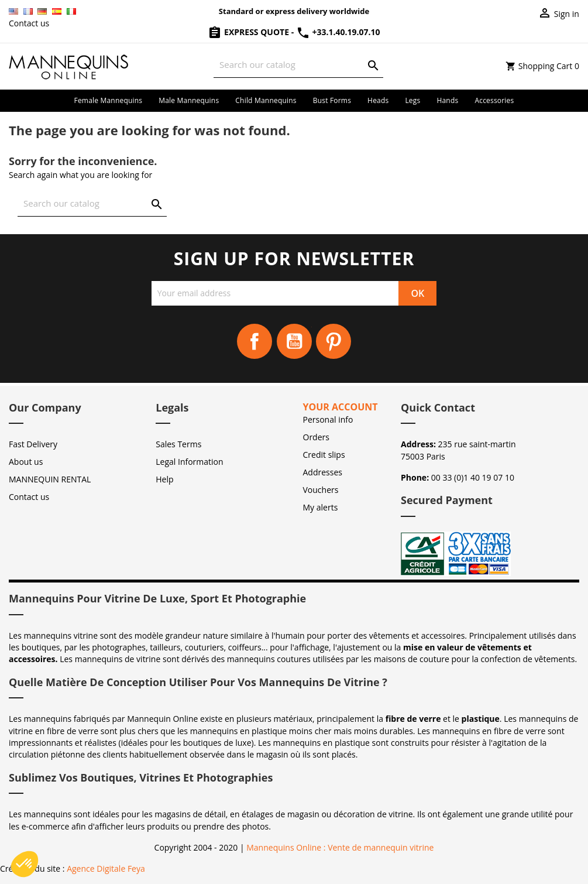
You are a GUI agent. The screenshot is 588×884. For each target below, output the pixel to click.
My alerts (321, 507)
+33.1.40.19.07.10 (338, 32)
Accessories (494, 100)
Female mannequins (109, 100)
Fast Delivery (33, 444)
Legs (412, 100)
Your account (341, 407)
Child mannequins (266, 100)
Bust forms (332, 100)
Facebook (255, 341)
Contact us (29, 23)
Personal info (328, 419)
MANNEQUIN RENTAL (50, 479)
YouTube (294, 341)
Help (164, 479)
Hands (447, 100)
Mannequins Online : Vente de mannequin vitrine (340, 847)
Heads (378, 100)
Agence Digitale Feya (106, 868)
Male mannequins (189, 100)
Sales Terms (178, 444)
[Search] (298, 65)
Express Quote (249, 32)
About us (26, 462)
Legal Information (189, 462)
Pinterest (333, 341)
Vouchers (321, 490)
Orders (316, 437)
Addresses (323, 472)
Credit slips (324, 455)
